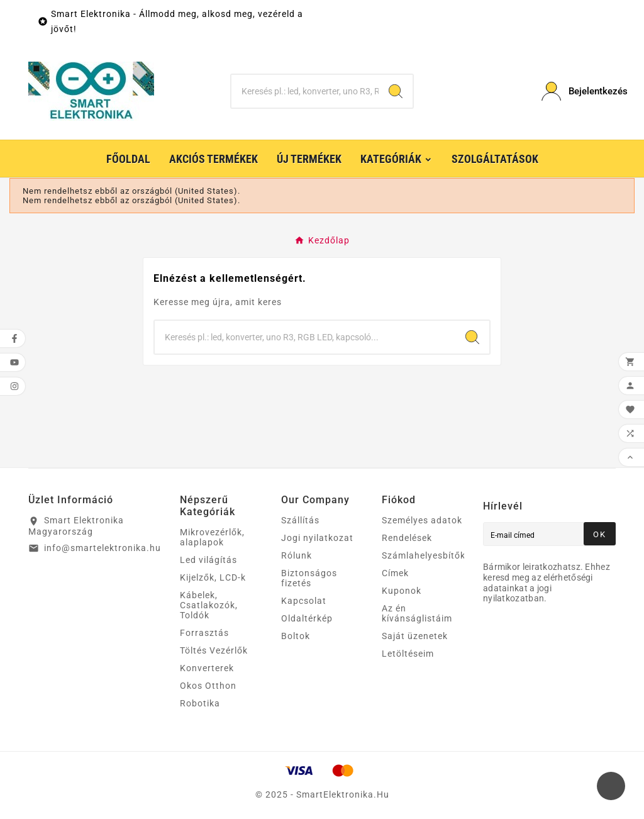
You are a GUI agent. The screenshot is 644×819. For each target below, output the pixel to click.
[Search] (396, 91)
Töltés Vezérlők (214, 650)
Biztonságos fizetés (309, 578)
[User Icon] (579, 92)
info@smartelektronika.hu (103, 548)
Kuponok (402, 591)
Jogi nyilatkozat (317, 538)
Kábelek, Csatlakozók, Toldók (209, 605)
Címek (395, 573)
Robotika (200, 703)
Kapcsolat (304, 601)
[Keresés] (305, 91)
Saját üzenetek (415, 636)
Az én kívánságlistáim (417, 613)
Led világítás (208, 560)
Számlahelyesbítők (424, 555)
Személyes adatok (422, 520)
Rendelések (407, 538)
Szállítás (300, 520)
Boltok (296, 636)
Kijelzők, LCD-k (213, 577)
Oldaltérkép (307, 618)
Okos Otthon (208, 686)
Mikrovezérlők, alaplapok (212, 537)
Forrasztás (204, 633)
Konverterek (207, 668)
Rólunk (297, 555)
